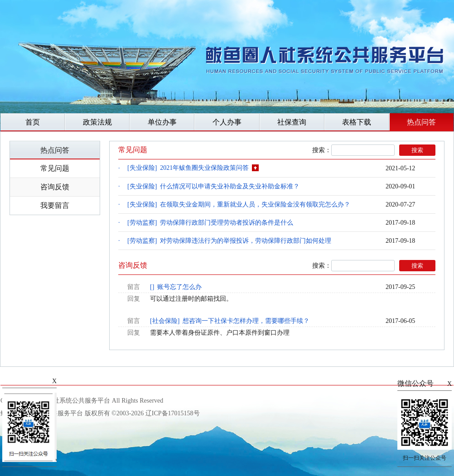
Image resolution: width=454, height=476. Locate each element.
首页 (33, 122)
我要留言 (55, 205)
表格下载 (357, 122)
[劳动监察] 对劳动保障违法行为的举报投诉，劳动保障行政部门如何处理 (229, 241)
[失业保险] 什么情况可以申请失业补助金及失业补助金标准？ (213, 186)
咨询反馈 (55, 187)
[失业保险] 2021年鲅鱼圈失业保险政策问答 (193, 168)
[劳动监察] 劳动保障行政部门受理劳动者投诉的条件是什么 (210, 223)
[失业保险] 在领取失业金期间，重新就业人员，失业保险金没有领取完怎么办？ (239, 204)
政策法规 (97, 122)
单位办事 (162, 122)
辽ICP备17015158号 (173, 413)
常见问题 (55, 168)
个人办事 (227, 122)
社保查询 (292, 122)
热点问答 (421, 122)
